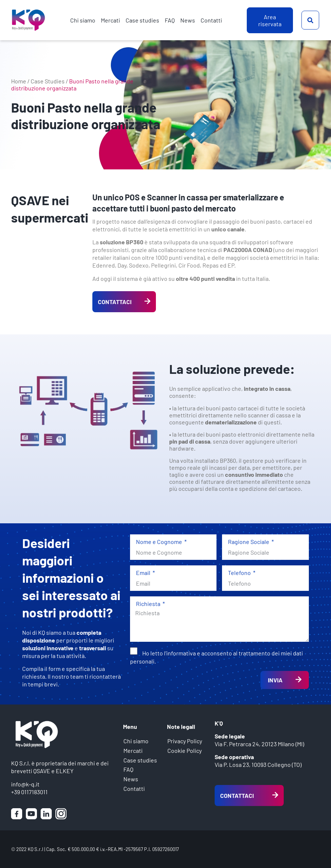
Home (19, 81)
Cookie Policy (185, 751)
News (188, 20)
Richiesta (149, 604)
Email (144, 573)
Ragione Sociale (249, 542)
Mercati (110, 20)
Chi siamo (83, 20)
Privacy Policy (185, 741)
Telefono (240, 573)
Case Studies (48, 81)
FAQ (170, 20)
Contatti (211, 20)
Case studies (142, 20)
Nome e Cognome (160, 542)
